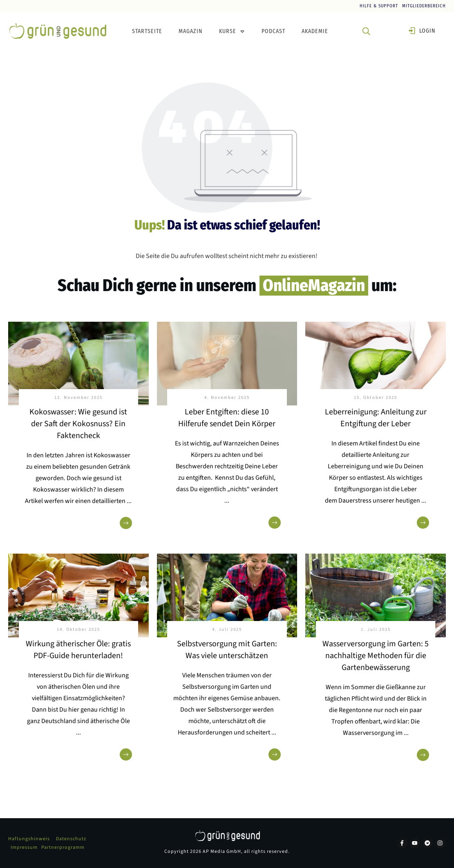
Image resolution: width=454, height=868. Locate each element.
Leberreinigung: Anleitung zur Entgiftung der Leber (376, 418)
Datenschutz (71, 839)
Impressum (24, 847)
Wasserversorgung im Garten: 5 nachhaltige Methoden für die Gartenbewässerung (376, 656)
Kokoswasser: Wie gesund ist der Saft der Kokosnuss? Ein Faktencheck (78, 424)
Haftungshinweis (29, 839)
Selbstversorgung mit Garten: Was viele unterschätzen (227, 650)
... (129, 501)
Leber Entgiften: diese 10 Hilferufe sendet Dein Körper (227, 418)
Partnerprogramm (63, 847)
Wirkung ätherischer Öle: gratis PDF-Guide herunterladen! (78, 650)
